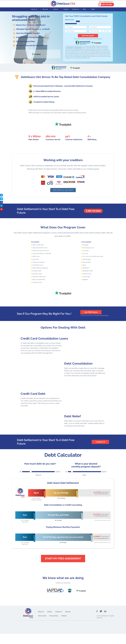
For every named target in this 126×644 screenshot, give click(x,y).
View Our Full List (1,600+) (63, 193)
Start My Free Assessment (63, 561)
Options (56, 9)
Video (93, 9)
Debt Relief (72, 419)
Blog (84, 9)
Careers (66, 9)
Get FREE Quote (91, 315)
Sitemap (64, 625)
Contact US (100, 445)
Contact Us (76, 9)
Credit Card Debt (33, 397)
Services (45, 9)
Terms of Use (85, 39)
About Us (34, 9)
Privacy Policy (77, 39)
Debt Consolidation (78, 366)
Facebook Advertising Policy (95, 39)
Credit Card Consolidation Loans (44, 341)
